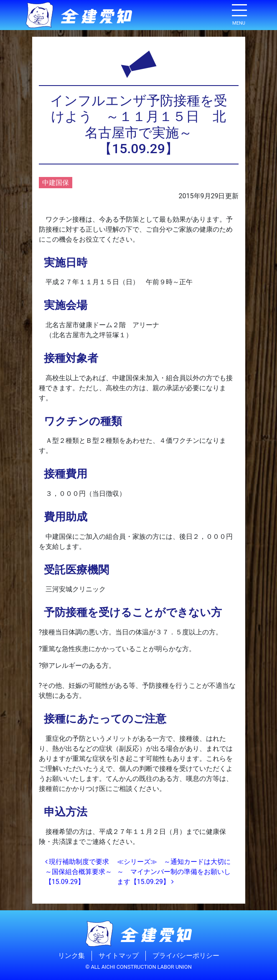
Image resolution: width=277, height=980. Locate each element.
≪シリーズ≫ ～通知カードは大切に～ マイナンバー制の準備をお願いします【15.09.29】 (174, 872)
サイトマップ (119, 956)
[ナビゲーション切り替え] (239, 13)
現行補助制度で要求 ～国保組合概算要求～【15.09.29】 (81, 872)
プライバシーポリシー (186, 956)
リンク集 (71, 956)
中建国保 (56, 183)
